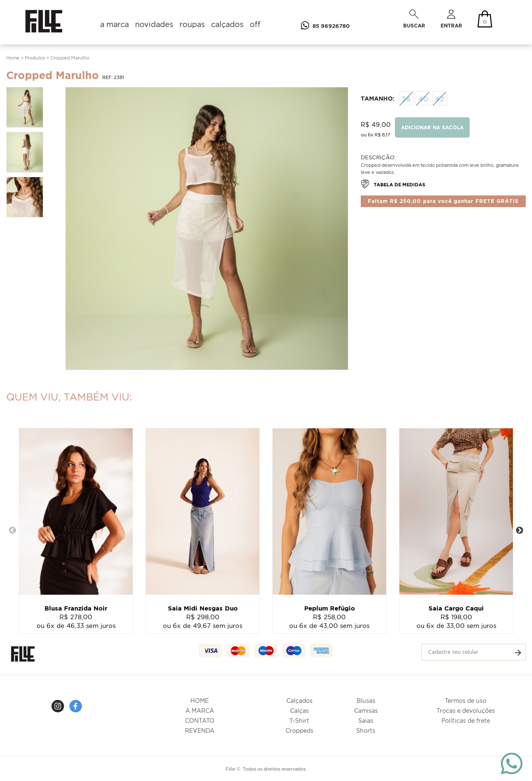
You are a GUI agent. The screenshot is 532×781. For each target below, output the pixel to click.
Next (520, 531)
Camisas (366, 711)
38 (406, 98)
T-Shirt (299, 720)
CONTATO (200, 720)
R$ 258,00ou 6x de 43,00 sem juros (329, 621)
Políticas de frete (466, 720)
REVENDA (200, 730)
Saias (366, 720)
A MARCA (200, 711)
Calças (299, 711)
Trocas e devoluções (466, 711)
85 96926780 (324, 26)
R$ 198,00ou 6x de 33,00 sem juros (456, 621)
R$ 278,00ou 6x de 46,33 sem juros (76, 621)
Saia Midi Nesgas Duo (203, 608)
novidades (154, 24)
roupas (192, 24)
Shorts (366, 730)
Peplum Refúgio (330, 608)
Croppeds (299, 730)
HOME (199, 701)
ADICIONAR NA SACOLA (432, 127)
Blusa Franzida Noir (76, 608)
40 (423, 98)
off (255, 24)
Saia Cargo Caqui (456, 608)
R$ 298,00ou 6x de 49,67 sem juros (203, 621)
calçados (227, 24)
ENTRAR (451, 19)
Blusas (366, 701)
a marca (115, 24)
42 (440, 98)
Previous (12, 531)
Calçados (299, 701)
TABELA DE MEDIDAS (393, 184)
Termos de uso (465, 701)
